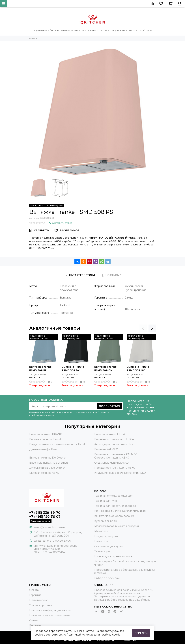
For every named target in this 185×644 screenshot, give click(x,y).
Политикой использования (84, 635)
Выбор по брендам (107, 578)
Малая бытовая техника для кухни (117, 526)
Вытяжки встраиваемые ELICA (114, 439)
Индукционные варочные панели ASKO (120, 473)
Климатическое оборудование (114, 516)
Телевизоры (102, 551)
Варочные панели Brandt (46, 439)
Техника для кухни (106, 501)
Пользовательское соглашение (50, 615)
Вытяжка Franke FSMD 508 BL (40, 369)
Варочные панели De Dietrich (49, 463)
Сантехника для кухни (109, 546)
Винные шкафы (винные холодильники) (120, 511)
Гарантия (35, 595)
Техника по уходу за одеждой (114, 496)
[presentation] (143, 328)
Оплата (34, 590)
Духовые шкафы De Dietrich (47, 468)
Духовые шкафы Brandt (44, 449)
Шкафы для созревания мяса (113, 556)
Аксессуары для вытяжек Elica (114, 444)
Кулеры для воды (106, 521)
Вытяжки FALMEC (106, 449)
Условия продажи (41, 605)
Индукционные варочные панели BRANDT (57, 444)
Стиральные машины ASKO (112, 458)
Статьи (34, 620)
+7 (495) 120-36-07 (45, 517)
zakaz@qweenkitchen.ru (49, 527)
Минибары (101, 531)
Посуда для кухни (106, 536)
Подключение (39, 600)
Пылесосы (101, 541)
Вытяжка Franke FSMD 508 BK (73, 369)
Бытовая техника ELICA (110, 434)
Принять (141, 633)
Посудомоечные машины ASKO (115, 468)
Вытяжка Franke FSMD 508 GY (138, 369)
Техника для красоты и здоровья (115, 506)
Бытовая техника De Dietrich (48, 458)
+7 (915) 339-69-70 (45, 513)
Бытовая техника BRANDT (46, 434)
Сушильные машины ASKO (111, 463)
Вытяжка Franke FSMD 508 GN (105, 369)
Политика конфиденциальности (50, 610)
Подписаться (110, 406)
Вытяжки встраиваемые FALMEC (116, 454)
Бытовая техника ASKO (44, 473)
